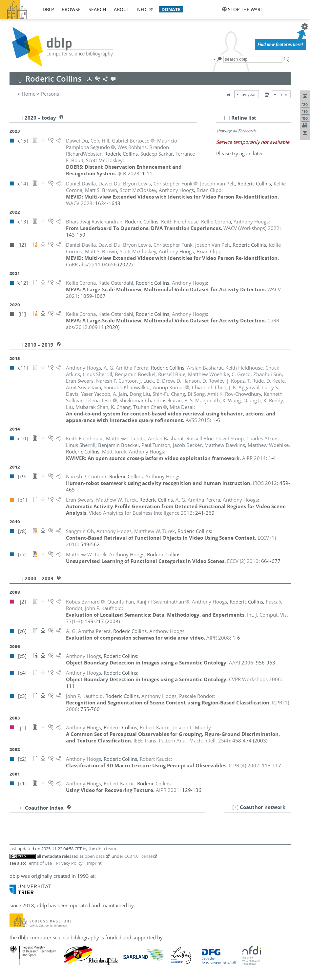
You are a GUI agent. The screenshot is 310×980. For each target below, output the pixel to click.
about (122, 9)
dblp (48, 9)
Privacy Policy (69, 863)
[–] (227, 118)
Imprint (94, 863)
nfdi (142, 9)
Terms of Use (39, 863)
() (182, 740)
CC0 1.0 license (138, 856)
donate (171, 9)
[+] (235, 807)
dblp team (106, 849)
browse (71, 9)
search (97, 9)
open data (95, 856)
